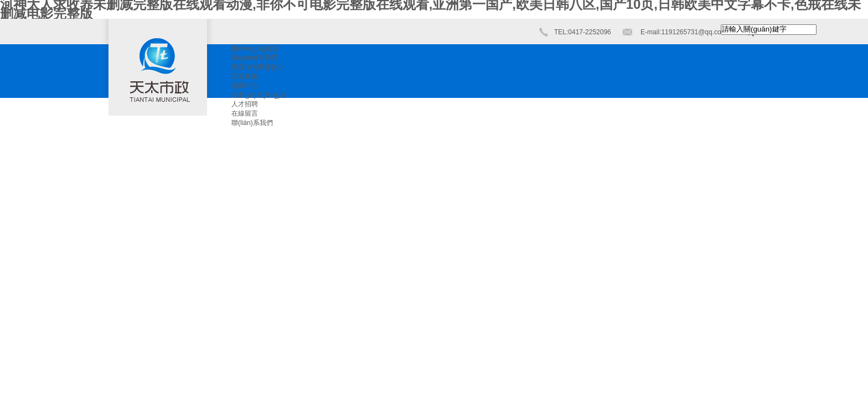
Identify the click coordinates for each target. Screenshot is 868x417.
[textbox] (769, 30)
